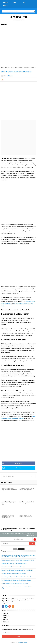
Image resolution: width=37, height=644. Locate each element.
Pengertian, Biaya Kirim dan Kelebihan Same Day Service (25, 513)
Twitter (11, 465)
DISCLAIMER (6, 613)
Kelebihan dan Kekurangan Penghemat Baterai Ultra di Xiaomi (9, 486)
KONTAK (5, 615)
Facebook (12, 460)
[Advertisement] (18, 43)
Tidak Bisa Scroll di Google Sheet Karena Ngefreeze (14, 560)
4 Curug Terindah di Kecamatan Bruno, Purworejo (13, 564)
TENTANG (5, 611)
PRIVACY (5, 617)
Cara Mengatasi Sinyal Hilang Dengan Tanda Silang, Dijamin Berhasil (18, 557)
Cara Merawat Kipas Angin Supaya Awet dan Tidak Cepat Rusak (27, 486)
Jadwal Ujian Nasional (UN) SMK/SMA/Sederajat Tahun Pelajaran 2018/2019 (8, 513)
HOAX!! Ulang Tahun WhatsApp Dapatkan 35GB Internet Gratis (16, 577)
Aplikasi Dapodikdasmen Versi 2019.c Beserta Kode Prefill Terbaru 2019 (10, 500)
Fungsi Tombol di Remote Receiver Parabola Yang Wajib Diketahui (17, 567)
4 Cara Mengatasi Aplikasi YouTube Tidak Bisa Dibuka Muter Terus (17, 574)
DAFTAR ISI (6, 619)
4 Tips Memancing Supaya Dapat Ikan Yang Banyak (26, 499)
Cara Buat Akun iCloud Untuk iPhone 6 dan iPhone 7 (14, 570)
